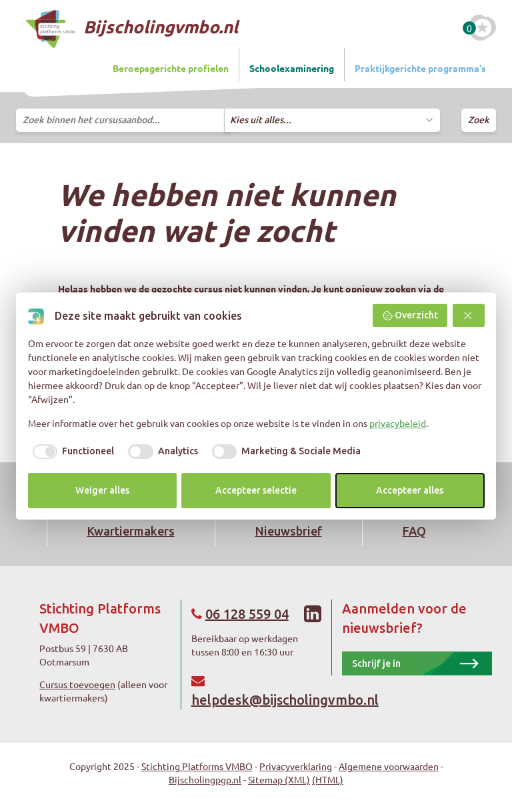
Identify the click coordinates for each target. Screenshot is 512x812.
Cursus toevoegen (77, 684)
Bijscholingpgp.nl (205, 779)
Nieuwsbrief (289, 531)
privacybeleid (398, 423)
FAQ (414, 531)
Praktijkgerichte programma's (420, 68)
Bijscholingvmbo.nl (132, 29)
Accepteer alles (410, 490)
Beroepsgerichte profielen (171, 68)
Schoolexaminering (292, 68)
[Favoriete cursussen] (483, 28)
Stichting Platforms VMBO (197, 766)
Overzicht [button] (410, 316)
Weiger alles (102, 490)
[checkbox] (71, 452)
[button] (469, 315)
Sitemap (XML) (279, 779)
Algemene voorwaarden (389, 766)
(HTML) (328, 779)
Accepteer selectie (256, 490)
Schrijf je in (376, 663)
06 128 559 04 (247, 614)
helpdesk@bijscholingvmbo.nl (285, 700)
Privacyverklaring (296, 766)
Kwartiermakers (131, 531)
